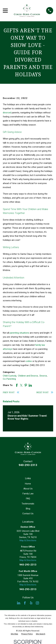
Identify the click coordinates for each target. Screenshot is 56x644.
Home (28, 484)
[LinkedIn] (19, 603)
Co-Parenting (9, 379)
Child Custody (10, 376)
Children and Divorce (28, 376)
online (29, 361)
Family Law (28, 494)
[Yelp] (31, 603)
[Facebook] (25, 603)
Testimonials (28, 504)
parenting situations (19, 333)
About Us (28, 489)
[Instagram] (37, 603)
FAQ (28, 499)
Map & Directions (28, 540)
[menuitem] (14, 634)
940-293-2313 (28, 465)
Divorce (43, 376)
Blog (28, 509)
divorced (7, 113)
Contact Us (28, 514)
